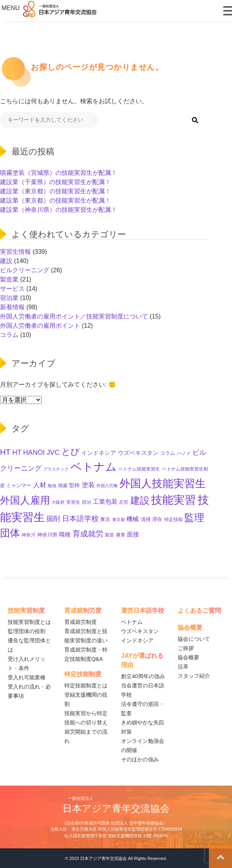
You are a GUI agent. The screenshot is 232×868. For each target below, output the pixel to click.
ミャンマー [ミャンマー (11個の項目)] (19, 485)
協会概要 (188, 657)
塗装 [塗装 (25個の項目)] (88, 485)
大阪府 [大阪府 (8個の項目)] (58, 502)
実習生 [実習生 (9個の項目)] (73, 502)
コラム (9, 335)
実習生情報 (15, 252)
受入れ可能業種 (27, 677)
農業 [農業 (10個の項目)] (121, 535)
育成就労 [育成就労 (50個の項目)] (88, 534)
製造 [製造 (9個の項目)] (109, 535)
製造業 (9, 279)
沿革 (183, 667)
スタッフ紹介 (194, 676)
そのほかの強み (140, 759)
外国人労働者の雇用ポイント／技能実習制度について (74, 316)
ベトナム (132, 622)
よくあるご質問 (199, 611)
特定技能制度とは (86, 685)
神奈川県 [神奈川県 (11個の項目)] (47, 535)
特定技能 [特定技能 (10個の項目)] (173, 519)
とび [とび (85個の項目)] (71, 452)
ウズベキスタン (140, 631)
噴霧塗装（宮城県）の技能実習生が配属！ (59, 173)
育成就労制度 (81, 622)
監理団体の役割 (27, 631)
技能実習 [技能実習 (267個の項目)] (173, 500)
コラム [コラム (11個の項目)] (167, 453)
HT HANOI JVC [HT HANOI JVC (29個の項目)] (36, 452)
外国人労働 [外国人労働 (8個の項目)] (107, 486)
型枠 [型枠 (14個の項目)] (74, 485)
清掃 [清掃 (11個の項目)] (146, 519)
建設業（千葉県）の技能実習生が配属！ (55, 182)
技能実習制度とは (29, 622)
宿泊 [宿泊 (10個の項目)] (86, 502)
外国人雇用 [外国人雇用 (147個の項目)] (25, 500)
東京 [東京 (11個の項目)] (105, 519)
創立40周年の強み (143, 676)
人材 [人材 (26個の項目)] (40, 485)
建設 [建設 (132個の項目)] (140, 500)
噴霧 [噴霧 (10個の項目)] (63, 486)
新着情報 (12, 307)
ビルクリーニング (25, 270)
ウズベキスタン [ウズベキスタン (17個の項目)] (138, 453)
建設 (6, 261)
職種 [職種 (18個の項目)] (65, 534)
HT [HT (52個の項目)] (5, 452)
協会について (194, 639)
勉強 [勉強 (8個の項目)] (52, 486)
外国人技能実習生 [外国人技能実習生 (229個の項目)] (163, 483)
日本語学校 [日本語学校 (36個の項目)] (80, 519)
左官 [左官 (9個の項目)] (124, 502)
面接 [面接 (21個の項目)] (133, 534)
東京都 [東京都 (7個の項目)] (119, 519)
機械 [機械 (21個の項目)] (133, 519)
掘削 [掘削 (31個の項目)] (53, 519)
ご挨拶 (186, 648)
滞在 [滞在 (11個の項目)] (157, 519)
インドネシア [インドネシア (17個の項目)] (99, 453)
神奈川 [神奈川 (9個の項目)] (29, 535)
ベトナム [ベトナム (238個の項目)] (94, 467)
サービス (12, 289)
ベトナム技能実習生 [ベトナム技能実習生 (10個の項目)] (139, 469)
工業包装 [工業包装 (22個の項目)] (105, 501)
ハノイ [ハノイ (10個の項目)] (184, 453)
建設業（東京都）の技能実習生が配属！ (55, 191)
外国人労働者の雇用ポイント (40, 326)
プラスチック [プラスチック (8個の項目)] (56, 469)
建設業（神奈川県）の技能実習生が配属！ (59, 210)
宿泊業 (9, 298)
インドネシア (137, 640)
